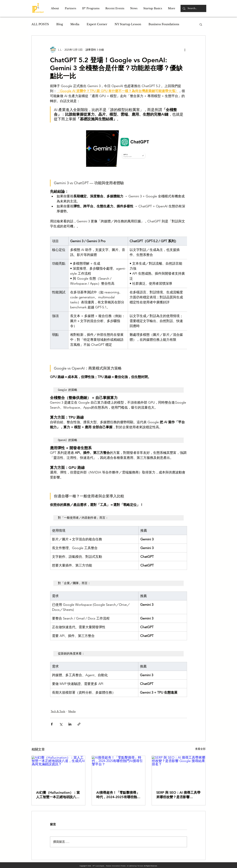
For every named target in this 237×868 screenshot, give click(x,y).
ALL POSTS (40, 24)
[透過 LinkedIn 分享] (70, 724)
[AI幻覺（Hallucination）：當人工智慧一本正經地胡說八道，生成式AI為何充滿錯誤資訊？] (58, 771)
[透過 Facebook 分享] (52, 724)
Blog (60, 24)
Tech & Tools (58, 711)
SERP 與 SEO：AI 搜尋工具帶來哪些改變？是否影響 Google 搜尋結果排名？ (178, 795)
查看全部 (200, 749)
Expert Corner (97, 24)
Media (75, 24)
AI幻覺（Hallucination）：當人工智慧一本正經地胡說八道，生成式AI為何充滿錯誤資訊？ (58, 795)
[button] (55, 8)
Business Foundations (164, 24)
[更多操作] (185, 50)
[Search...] (193, 8)
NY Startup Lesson (128, 24)
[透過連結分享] (79, 724)
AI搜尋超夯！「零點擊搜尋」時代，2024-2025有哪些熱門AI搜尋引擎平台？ (118, 795)
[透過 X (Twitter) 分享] (61, 724)
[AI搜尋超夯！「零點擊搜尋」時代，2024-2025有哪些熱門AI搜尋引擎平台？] (119, 771)
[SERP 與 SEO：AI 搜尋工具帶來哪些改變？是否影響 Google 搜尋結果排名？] (179, 771)
